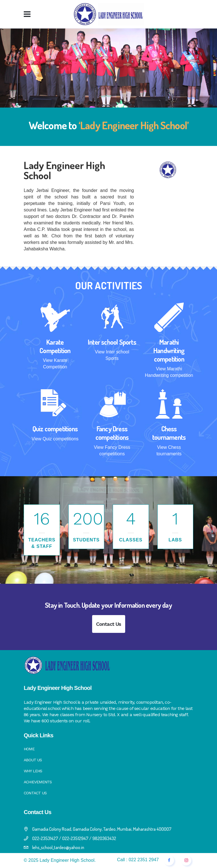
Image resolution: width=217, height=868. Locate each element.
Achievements (38, 782)
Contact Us (109, 624)
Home (29, 749)
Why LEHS (33, 771)
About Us (33, 760)
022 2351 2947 (144, 860)
